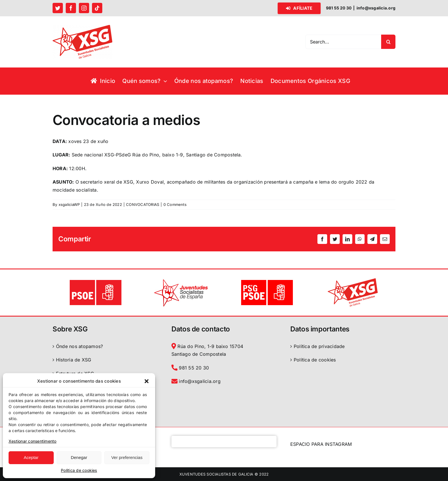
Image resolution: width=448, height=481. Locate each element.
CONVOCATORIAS (143, 204)
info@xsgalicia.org (376, 8)
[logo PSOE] (95, 280)
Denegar (79, 457)
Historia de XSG (74, 360)
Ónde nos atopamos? (79, 346)
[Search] (388, 42)
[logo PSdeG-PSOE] (267, 280)
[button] (147, 381)
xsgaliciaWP (69, 204)
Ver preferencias (127, 457)
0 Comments (175, 204)
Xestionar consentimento (33, 441)
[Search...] (343, 42)
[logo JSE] (181, 280)
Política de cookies (79, 470)
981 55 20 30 (190, 368)
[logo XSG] (353, 280)
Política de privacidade (319, 346)
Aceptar (31, 457)
